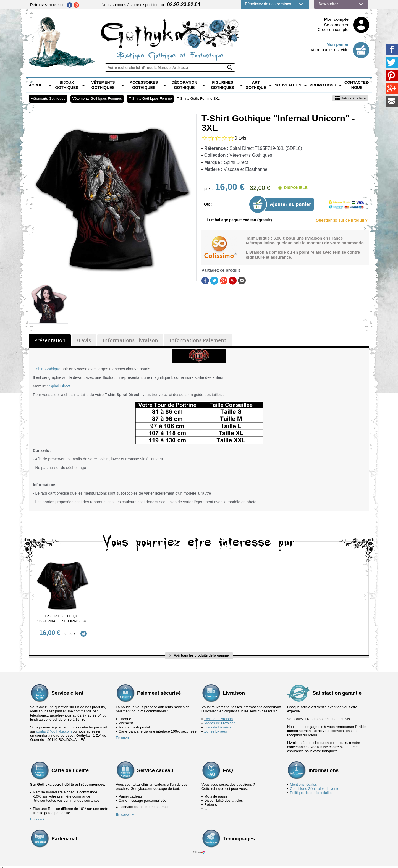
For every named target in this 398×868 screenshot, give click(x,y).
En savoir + (125, 734)
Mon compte (336, 19)
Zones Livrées (216, 727)
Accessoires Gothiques (144, 85)
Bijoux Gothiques (67, 85)
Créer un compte (333, 29)
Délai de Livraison (218, 715)
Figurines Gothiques (222, 85)
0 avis (84, 340)
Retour (350, 98)
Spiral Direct (60, 386)
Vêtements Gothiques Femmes (97, 99)
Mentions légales (303, 781)
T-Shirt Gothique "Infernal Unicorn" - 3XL (63, 618)
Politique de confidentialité (311, 789)
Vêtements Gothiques (103, 85)
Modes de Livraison (220, 719)
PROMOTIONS (323, 85)
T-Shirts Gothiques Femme (150, 99)
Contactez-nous (357, 85)
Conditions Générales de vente (315, 785)
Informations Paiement (198, 340)
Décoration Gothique (184, 85)
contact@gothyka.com (54, 727)
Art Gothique (256, 85)
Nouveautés (288, 85)
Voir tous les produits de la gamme (199, 652)
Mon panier (337, 44)
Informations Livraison (130, 340)
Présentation (50, 340)
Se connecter (336, 25)
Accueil (37, 85)
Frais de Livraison (218, 723)
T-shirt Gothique (47, 369)
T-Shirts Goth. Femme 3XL (198, 99)
